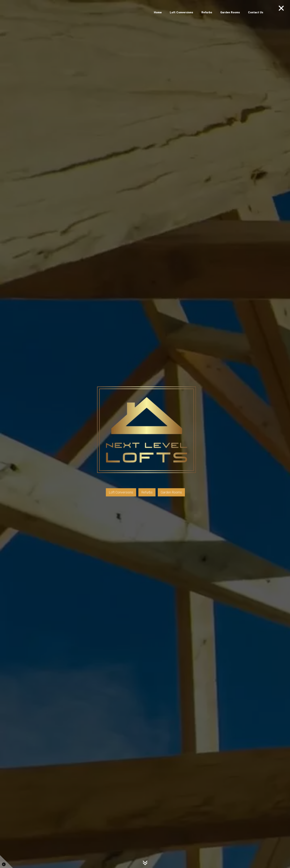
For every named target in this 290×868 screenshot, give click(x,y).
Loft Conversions (181, 12)
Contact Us (256, 12)
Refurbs (207, 12)
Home (158, 12)
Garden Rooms (230, 12)
